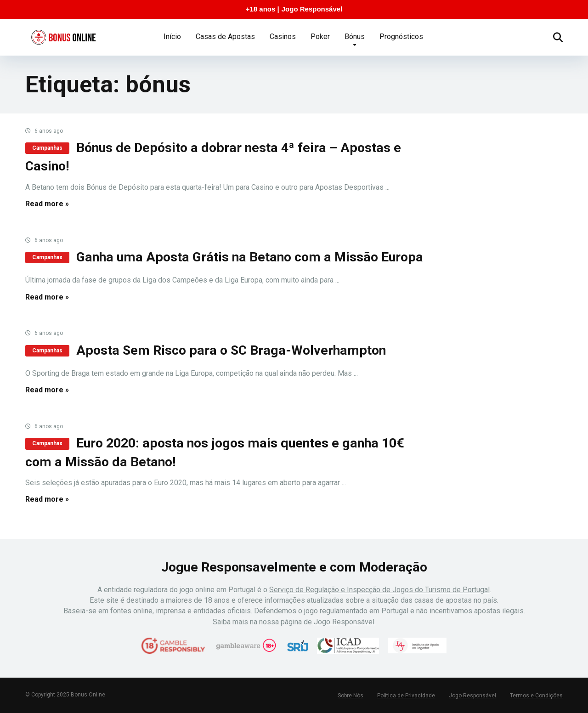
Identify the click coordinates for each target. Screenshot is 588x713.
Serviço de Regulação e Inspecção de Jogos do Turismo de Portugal (379, 590)
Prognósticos (401, 37)
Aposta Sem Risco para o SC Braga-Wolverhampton (231, 350)
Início (172, 37)
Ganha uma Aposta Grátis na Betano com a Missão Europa (250, 257)
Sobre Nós (351, 696)
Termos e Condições (536, 696)
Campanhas (47, 148)
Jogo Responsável (312, 9)
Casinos (283, 37)
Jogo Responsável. (345, 622)
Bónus (355, 37)
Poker (320, 37)
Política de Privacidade (406, 696)
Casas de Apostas (225, 37)
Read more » (47, 204)
